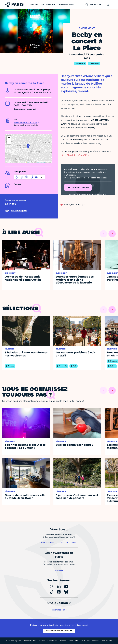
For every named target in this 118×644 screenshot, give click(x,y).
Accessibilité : (41, 641)
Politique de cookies (90, 641)
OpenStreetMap (41, 162)
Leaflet (28, 162)
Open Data (73, 641)
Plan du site (107, 641)
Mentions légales (14, 641)
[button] (28, 146)
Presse (63, 641)
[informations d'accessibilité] (29, 177)
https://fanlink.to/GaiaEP (74, 155)
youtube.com (100, 169)
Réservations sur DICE (25, 122)
